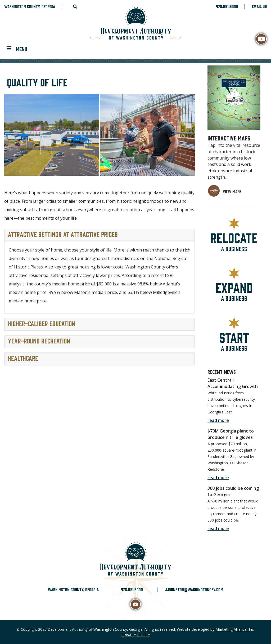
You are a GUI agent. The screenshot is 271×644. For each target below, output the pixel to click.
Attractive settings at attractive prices (63, 234)
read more (218, 420)
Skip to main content (0, 5)
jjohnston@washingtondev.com (194, 589)
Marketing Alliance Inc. (235, 629)
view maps (232, 191)
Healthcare (23, 358)
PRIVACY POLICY (136, 635)
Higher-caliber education (42, 323)
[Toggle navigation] (17, 49)
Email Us (259, 6)
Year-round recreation (39, 341)
